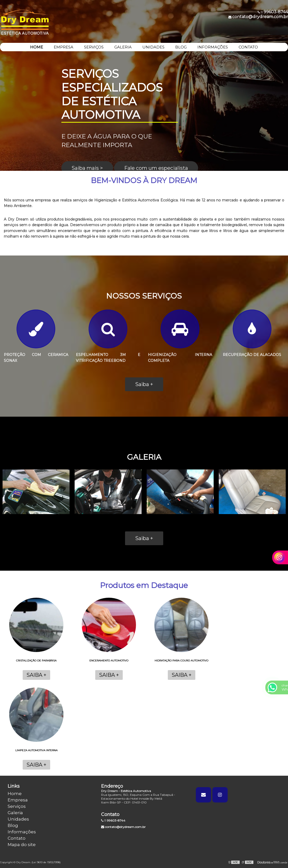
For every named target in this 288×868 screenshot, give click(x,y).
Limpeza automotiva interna (36, 750)
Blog (13, 825)
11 (113, 820)
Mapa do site (22, 845)
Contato (17, 838)
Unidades (18, 819)
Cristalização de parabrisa (36, 661)
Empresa (18, 800)
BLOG (181, 47)
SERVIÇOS (94, 47)
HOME (37, 47)
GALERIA (123, 47)
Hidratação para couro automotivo (181, 661)
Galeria (15, 813)
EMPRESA (64, 47)
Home (15, 794)
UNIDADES (153, 47)
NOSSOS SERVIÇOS (144, 296)
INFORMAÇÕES (213, 47)
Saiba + (144, 384)
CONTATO (248, 47)
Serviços (17, 806)
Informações (22, 832)
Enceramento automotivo (109, 661)
